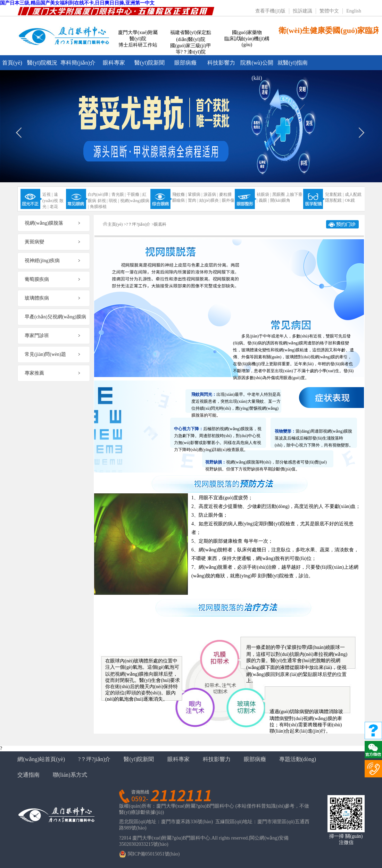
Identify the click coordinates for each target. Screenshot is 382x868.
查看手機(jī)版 (270, 11)
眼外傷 (228, 200)
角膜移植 (98, 207)
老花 (54, 207)
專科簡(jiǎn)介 (78, 63)
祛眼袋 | (264, 194)
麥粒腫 (225, 194)
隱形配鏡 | (334, 200)
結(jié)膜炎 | (210, 200)
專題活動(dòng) (298, 759)
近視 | (47, 194)
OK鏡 (350, 200)
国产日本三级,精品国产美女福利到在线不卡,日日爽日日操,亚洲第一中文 (77, 3)
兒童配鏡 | (334, 194)
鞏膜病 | (195, 194)
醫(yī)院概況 (42, 63)
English (354, 11)
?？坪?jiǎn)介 (94, 759)
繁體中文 (329, 11)
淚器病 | (211, 194)
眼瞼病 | (179, 200)
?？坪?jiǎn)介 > (140, 224)
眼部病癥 (185, 63)
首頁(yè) (12, 63)
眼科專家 (114, 63)
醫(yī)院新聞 (150, 63)
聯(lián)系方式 (70, 775)
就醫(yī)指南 (293, 63)
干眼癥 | (134, 194)
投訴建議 (302, 11)
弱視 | (114, 201)
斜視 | (103, 201)
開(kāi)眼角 (280, 200)
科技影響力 (221, 63)
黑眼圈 (279, 194)
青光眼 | (119, 194)
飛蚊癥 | (179, 194)
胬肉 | (193, 200)
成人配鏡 (353, 194)
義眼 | (264, 200)
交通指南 (28, 775)
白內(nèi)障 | (99, 194)
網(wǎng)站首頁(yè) (41, 759)
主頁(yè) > (117, 224)
